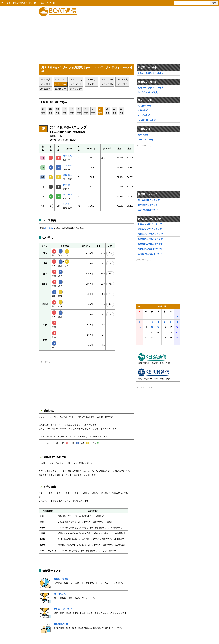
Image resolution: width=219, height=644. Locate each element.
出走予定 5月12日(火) (22, 3)
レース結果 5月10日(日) (45, 3)
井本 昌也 (67, 156)
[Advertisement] (109, 39)
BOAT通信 (6, 3)
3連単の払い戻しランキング (150, 244)
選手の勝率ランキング (148, 205)
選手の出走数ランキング (149, 210)
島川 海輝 (67, 194)
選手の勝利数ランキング (149, 200)
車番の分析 (143, 110)
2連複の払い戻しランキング (150, 239)
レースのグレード (146, 140)
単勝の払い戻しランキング (150, 224)
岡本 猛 (66, 185)
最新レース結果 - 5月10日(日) (151, 73)
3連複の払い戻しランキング (150, 249)
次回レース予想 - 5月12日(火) (151, 88)
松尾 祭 (66, 204)
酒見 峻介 (67, 165)
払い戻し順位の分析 (147, 120)
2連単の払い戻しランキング (150, 234)
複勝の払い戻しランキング (150, 229)
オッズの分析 (144, 115)
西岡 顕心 (67, 175)
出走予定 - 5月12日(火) (148, 92)
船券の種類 (143, 135)
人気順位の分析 (145, 106)
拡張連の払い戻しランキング (151, 254)
